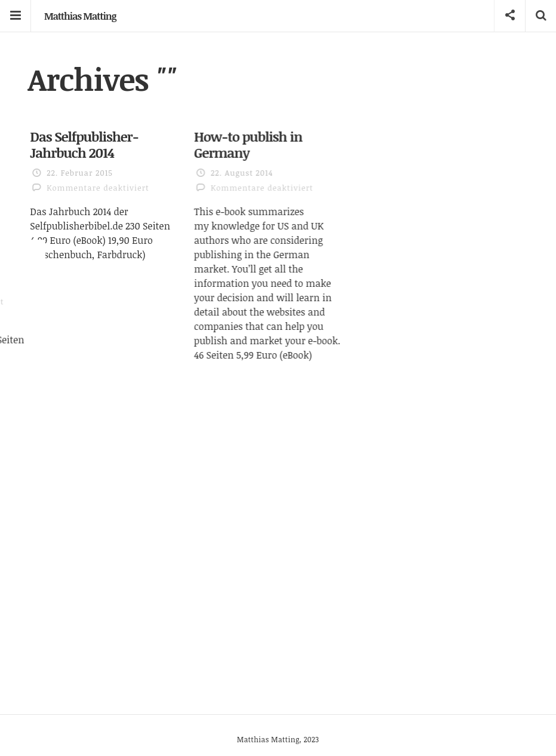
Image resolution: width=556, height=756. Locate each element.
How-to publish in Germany (262, 142)
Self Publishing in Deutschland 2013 (403, 388)
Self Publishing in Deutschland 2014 (410, 151)
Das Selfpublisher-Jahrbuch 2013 (99, 309)
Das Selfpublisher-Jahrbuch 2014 (84, 144)
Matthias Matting (80, 16)
